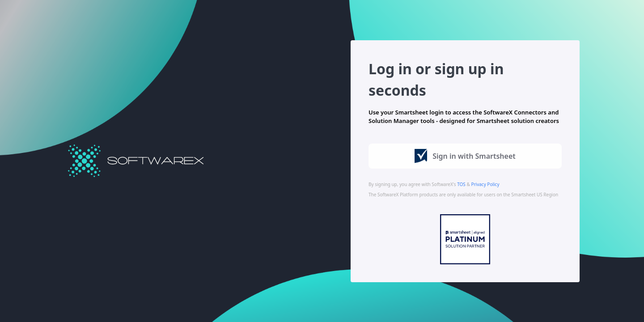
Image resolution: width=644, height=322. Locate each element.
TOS (461, 184)
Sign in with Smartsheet (465, 156)
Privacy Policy (485, 184)
